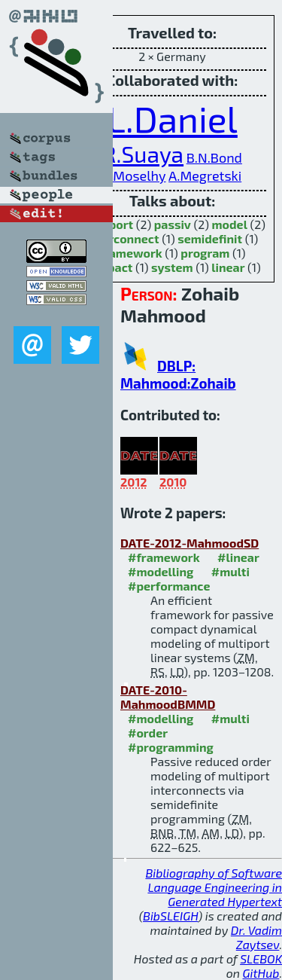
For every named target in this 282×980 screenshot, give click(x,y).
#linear (238, 557)
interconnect (123, 238)
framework (131, 253)
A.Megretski (205, 176)
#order (148, 733)
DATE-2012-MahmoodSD (190, 543)
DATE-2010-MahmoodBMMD (168, 697)
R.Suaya (143, 154)
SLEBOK (261, 959)
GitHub (261, 973)
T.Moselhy (135, 176)
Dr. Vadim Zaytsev (256, 937)
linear (228, 267)
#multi (230, 571)
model (230, 224)
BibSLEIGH (170, 916)
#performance (169, 586)
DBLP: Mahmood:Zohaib (178, 374)
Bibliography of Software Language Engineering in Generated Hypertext (214, 887)
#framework (164, 557)
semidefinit (210, 238)
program (205, 253)
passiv (173, 224)
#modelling (161, 571)
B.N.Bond (214, 157)
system (172, 267)
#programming (171, 747)
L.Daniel (172, 118)
